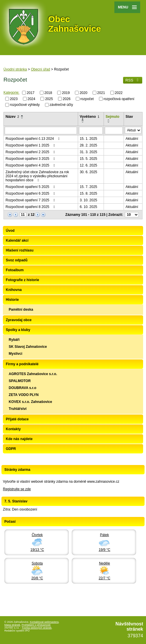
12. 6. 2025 (89, 165)
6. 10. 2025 (89, 207)
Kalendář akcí (17, 240)
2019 (66, 93)
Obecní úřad (40, 69)
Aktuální (132, 139)
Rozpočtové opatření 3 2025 (31, 159)
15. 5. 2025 (89, 159)
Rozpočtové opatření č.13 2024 (33, 139)
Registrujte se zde (17, 489)
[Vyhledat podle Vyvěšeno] (91, 131)
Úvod (10, 231)
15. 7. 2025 (89, 187)
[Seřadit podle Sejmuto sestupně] (109, 122)
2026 (67, 99)
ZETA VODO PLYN (24, 395)
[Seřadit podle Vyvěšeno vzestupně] (83, 120)
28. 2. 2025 (89, 145)
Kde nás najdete (19, 439)
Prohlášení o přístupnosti (36, 625)
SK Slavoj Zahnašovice (28, 347)
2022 (119, 93)
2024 (31, 99)
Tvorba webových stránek (37, 628)
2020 (83, 93)
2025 (49, 99)
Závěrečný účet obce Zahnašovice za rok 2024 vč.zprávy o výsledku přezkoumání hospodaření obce (37, 176)
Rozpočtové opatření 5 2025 (31, 187)
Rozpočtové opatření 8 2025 (31, 207)
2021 (101, 93)
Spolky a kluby (18, 330)
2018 (48, 93)
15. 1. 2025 (89, 139)
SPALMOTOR (20, 381)
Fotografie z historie (22, 280)
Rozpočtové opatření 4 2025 (31, 165)
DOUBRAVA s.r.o (22, 388)
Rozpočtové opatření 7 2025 (31, 200)
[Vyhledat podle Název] (41, 131)
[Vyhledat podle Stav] (133, 130)
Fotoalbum (15, 270)
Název (12, 117)
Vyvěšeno (90, 117)
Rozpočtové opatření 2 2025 (31, 152)
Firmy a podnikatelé (22, 364)
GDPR (11, 449)
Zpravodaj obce (19, 320)
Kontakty (13, 429)
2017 (31, 93)
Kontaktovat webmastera (44, 622)
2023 (14, 99)
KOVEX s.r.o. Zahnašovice (30, 402)
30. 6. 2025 (89, 172)
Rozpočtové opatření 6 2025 (31, 193)
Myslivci (16, 354)
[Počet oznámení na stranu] (132, 215)
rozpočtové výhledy (25, 105)
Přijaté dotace (17, 419)
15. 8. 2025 (89, 193)
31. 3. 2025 (89, 152)
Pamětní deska (21, 310)
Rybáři (14, 340)
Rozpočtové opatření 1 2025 (31, 145)
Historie (12, 300)
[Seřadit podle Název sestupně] (22, 118)
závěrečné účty (61, 105)
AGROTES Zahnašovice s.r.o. (33, 374)
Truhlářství (18, 409)
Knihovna (14, 290)
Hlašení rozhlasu (20, 250)
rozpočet (87, 99)
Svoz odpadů (17, 260)
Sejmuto (112, 117)
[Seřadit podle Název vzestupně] (22, 116)
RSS (133, 80)
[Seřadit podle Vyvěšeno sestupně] (83, 122)
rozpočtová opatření (119, 99)
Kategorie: (11, 93)
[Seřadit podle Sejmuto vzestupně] (109, 120)
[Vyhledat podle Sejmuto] (114, 131)
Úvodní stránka (15, 69)
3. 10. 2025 (89, 200)
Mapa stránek (12, 625)
